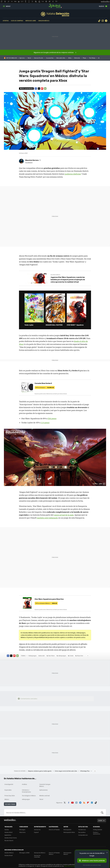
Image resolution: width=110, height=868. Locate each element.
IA (99, 58)
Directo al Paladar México (54, 853)
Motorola (77, 58)
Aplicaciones (44, 790)
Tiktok (99, 21)
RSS (84, 802)
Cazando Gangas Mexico (45, 785)
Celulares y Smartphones (26, 791)
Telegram (106, 21)
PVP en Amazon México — (46, 603)
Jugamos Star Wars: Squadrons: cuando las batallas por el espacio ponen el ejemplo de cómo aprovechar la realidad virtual (68, 279)
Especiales (8, 790)
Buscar (102, 813)
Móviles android (44, 796)
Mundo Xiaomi (9, 840)
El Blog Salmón (98, 830)
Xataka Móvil (8, 832)
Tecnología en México (29, 796)
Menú (8, 6)
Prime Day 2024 (10, 796)
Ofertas (6, 21)
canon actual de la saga (64, 515)
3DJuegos (22, 830)
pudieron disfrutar (73, 174)
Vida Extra (22, 832)
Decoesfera (82, 832)
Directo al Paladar (54, 830)
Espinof (36, 832)
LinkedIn (92, 802)
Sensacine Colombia (37, 856)
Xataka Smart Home (11, 838)
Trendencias (82, 830)
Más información (70, 866)
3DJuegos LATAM (24, 853)
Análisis (24, 784)
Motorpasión (67, 830)
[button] (33, 160)
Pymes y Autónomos (97, 833)
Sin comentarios (27, 88)
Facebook (36, 89)
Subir (100, 820)
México (7, 799)
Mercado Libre (31, 21)
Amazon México (44, 21)
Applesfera (8, 835)
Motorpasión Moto (69, 832)
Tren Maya (92, 58)
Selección (55, 14)
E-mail (45, 89)
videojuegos (62, 656)
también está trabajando (47, 518)
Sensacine (37, 830)
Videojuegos (32, 656)
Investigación (9, 784)
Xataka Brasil (9, 855)
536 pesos (52, 418)
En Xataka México (55, 275)
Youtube (72, 802)
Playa (84, 58)
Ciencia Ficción (39, 58)
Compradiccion (83, 835)
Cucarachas (50, 58)
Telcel (29, 58)
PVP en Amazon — (45, 387)
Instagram (103, 21)
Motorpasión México (67, 853)
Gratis (71, 656)
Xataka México (55, 6)
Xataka (7, 830)
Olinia (70, 58)
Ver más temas (10, 804)
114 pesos (45, 423)
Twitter (39, 89)
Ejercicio (22, 58)
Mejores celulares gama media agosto (40, 771)
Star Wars (51, 656)
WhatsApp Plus (85, 771)
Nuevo (102, 6)
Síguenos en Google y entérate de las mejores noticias (54, 52)
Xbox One (80, 656)
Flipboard (42, 89)
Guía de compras (17, 21)
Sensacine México (40, 853)
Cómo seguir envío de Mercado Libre (66, 771)
